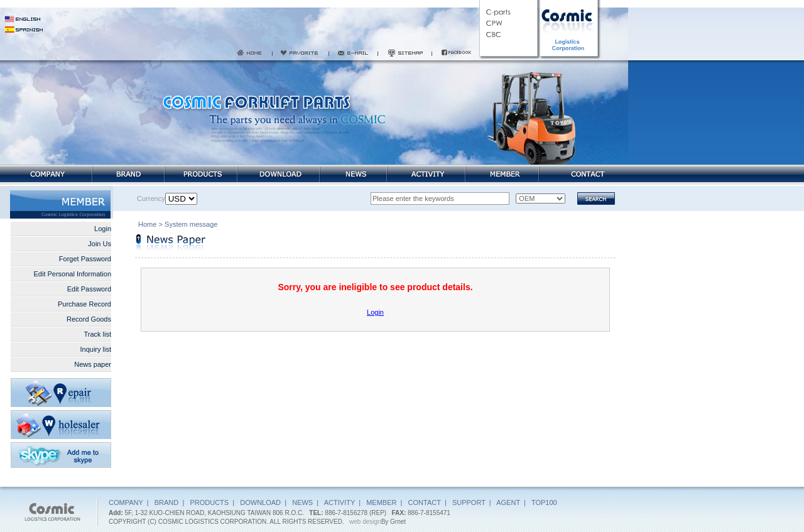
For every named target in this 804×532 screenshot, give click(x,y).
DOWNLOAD (260, 502)
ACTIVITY (340, 502)
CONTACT (425, 502)
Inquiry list (95, 349)
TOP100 (544, 502)
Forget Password (85, 259)
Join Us (100, 244)
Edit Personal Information (72, 274)
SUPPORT (469, 502)
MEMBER (381, 502)
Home (147, 225)
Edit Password (89, 289)
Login (103, 229)
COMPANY (126, 502)
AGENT (508, 502)
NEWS (302, 502)
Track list (97, 334)
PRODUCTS (209, 502)
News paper (93, 364)
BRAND (167, 502)
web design (365, 522)
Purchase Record (84, 304)
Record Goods (89, 319)
